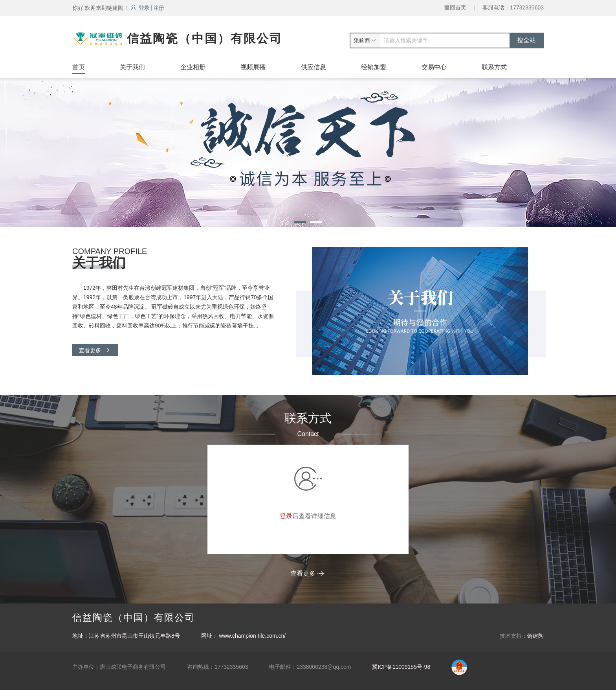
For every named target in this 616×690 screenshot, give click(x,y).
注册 (159, 8)
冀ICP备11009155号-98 (401, 667)
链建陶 (535, 636)
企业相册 (193, 67)
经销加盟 (374, 67)
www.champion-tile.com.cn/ (253, 636)
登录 (140, 8)
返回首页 (455, 7)
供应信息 (313, 67)
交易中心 (434, 67)
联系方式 (494, 67)
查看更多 (94, 350)
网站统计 (11, 686)
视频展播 (253, 67)
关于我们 (132, 67)
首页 (79, 67)
